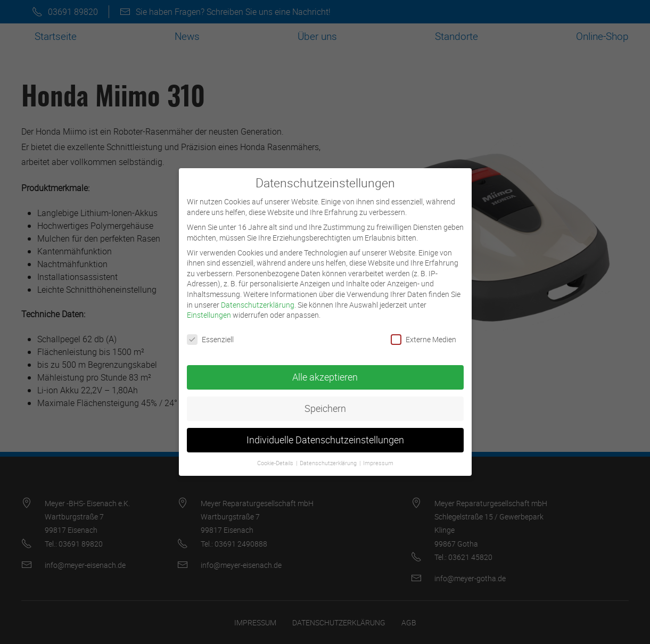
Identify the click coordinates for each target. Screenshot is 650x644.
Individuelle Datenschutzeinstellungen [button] (325, 432)
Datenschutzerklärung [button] (329, 456)
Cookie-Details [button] (276, 456)
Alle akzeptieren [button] (325, 370)
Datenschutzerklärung (258, 297)
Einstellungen (209, 307)
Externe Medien (423, 332)
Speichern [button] (325, 401)
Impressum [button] (378, 456)
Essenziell (210, 332)
